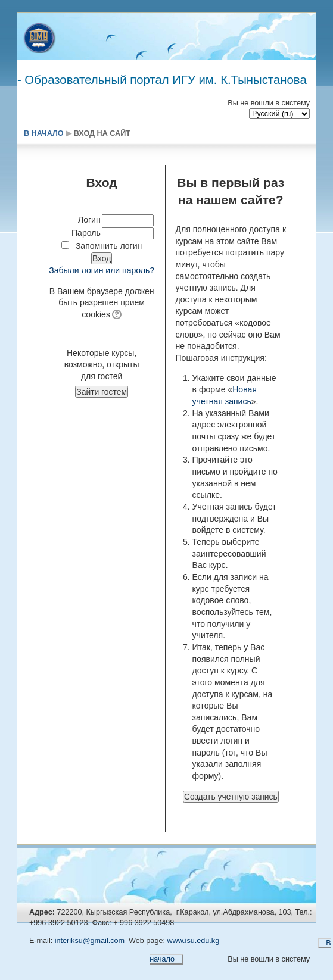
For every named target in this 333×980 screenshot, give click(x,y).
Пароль (86, 233)
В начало (44, 133)
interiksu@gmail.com (90, 941)
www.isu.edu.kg (193, 941)
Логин (89, 220)
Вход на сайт (102, 133)
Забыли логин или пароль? (102, 270)
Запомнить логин (109, 246)
